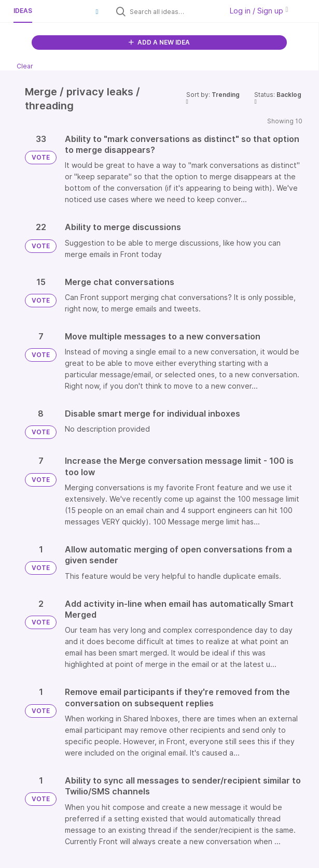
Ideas (23, 11)
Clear (25, 66)
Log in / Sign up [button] (259, 11)
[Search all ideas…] (174, 11)
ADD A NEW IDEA (159, 42)
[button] (97, 11)
